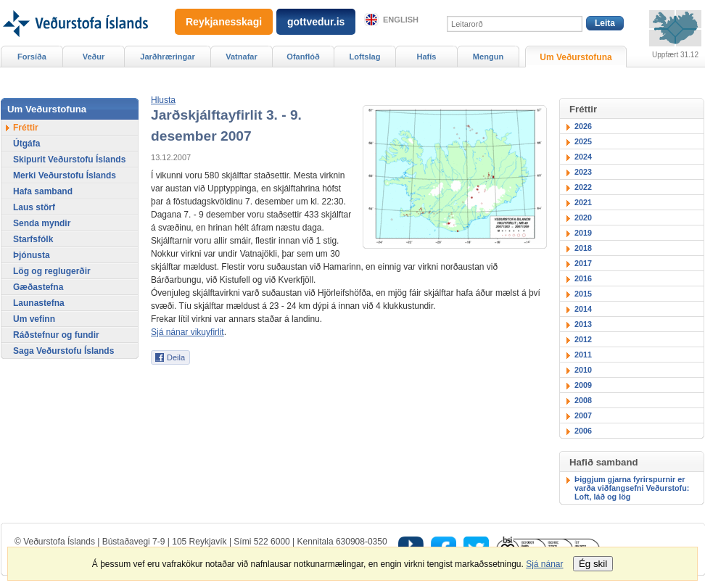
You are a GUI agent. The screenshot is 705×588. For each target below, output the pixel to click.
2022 (583, 187)
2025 (583, 141)
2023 (583, 172)
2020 (583, 218)
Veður (94, 57)
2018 (583, 248)
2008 (583, 400)
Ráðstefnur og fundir (56, 335)
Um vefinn (34, 319)
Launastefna (39, 303)
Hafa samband (43, 191)
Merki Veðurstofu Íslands (65, 175)
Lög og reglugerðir (52, 271)
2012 (583, 339)
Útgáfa (26, 144)
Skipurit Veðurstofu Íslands (69, 160)
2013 (583, 324)
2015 (583, 294)
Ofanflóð (303, 57)
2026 (583, 126)
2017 (583, 263)
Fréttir (26, 128)
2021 (583, 202)
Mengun (488, 57)
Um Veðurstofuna (576, 57)
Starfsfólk (33, 239)
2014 (583, 309)
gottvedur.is (316, 22)
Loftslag (365, 57)
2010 (583, 370)
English (401, 20)
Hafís (427, 57)
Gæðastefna (38, 287)
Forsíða (32, 57)
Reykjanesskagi (224, 22)
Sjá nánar (544, 564)
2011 (583, 355)
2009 (583, 385)
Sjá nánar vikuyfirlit (187, 332)
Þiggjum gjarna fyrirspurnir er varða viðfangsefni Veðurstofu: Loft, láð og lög (632, 488)
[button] (163, 100)
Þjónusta (32, 255)
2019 (583, 233)
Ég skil (593, 564)
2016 (583, 278)
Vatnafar (242, 57)
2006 (583, 431)
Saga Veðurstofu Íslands (63, 351)
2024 (583, 157)
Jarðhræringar (167, 57)
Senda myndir (42, 223)
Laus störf (34, 207)
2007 (583, 415)
